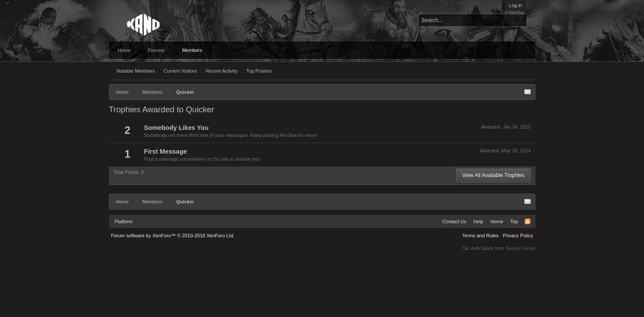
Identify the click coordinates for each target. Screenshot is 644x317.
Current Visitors (180, 71)
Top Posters (259, 71)
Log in (516, 5)
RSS (528, 221)
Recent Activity (222, 71)
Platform (124, 221)
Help (478, 221)
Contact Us (454, 221)
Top (514, 221)
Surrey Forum (520, 248)
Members (192, 50)
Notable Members (136, 71)
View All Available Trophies (493, 175)
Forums (156, 50)
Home (124, 50)
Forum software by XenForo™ (173, 236)
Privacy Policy (518, 236)
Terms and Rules (480, 236)
